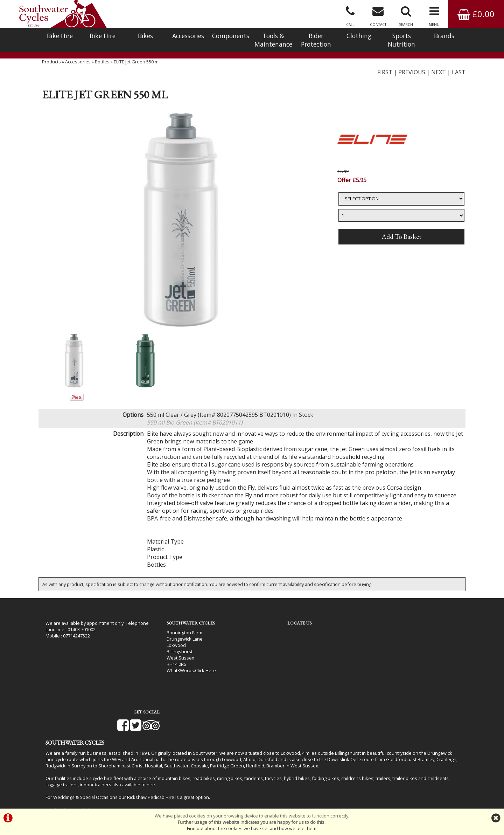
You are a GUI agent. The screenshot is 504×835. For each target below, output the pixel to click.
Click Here (189, 677)
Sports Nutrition (401, 40)
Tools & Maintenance (273, 40)
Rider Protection (316, 40)
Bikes (145, 36)
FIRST (385, 79)
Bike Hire (60, 36)
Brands (444, 36)
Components (231, 36)
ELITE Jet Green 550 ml (137, 68)
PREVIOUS (412, 79)
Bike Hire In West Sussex (72, 790)
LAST (459, 79)
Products (51, 68)
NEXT (439, 79)
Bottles (102, 68)
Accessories (188, 36)
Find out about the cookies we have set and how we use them (252, 828)
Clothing (359, 36)
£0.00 (476, 14)
